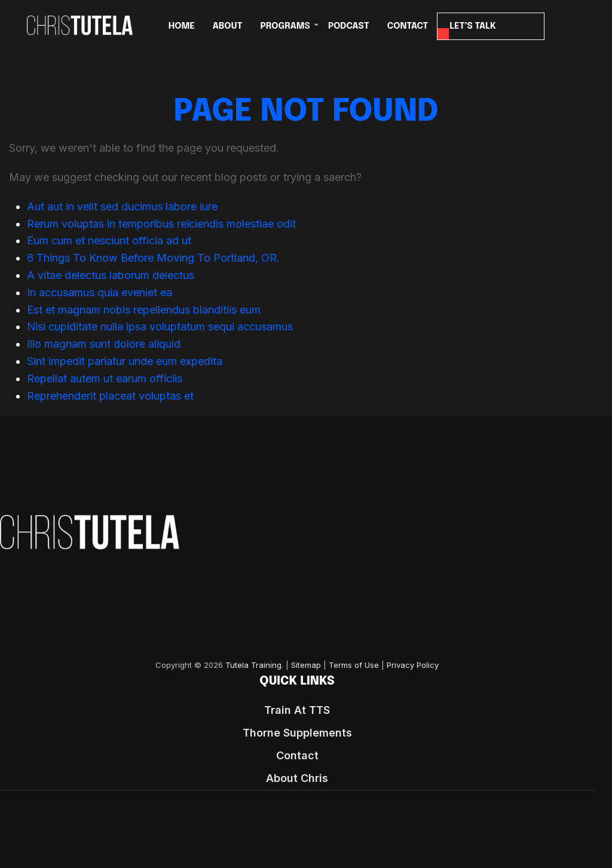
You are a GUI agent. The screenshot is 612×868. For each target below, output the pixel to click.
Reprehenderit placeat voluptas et (110, 396)
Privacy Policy (413, 665)
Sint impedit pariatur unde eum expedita (125, 361)
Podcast (349, 26)
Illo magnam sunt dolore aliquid (104, 344)
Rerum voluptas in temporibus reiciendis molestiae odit (161, 224)
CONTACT (408, 26)
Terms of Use (354, 665)
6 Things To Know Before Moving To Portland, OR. (153, 258)
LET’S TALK (473, 26)
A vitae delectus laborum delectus (111, 275)
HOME (182, 26)
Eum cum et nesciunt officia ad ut (109, 240)
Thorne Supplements (297, 733)
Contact (297, 755)
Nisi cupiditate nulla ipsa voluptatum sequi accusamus (160, 326)
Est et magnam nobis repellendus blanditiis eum (144, 310)
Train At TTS (297, 710)
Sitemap (306, 665)
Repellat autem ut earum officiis (105, 378)
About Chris (297, 778)
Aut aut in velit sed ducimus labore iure (122, 206)
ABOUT (228, 26)
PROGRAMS (285, 26)
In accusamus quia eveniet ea (100, 292)
